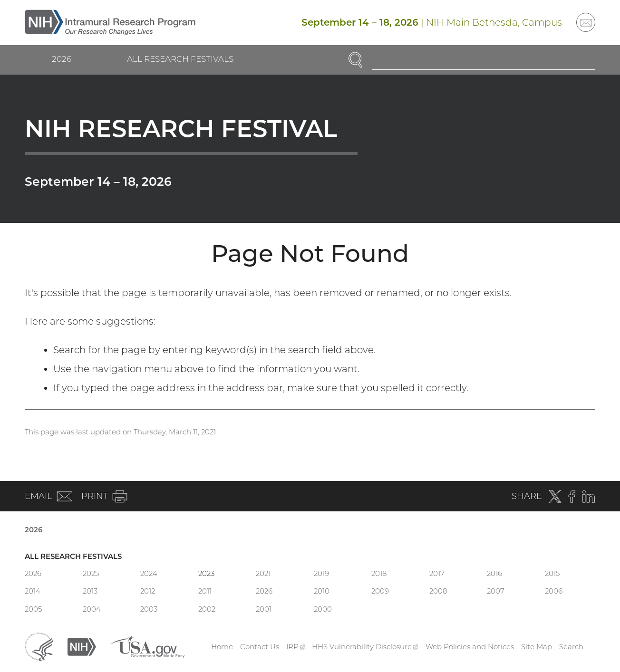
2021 (263, 573)
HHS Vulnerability (365, 647)
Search (571, 647)
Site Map (537, 647)
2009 (380, 591)
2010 (322, 591)
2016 (494, 573)
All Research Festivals (180, 59)
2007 (496, 591)
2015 (552, 573)
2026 (62, 59)
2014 (33, 591)
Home (222, 647)
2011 (205, 591)
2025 (91, 573)
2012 (148, 591)
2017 (437, 573)
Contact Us (260, 647)
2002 (207, 609)
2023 (206, 573)
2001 (264, 609)
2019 (321, 573)
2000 (323, 609)
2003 (149, 609)
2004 (92, 609)
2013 (90, 591)
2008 (438, 591)
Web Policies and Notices (470, 647)
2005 (33, 609)
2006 (554, 591)
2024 (149, 573)
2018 (379, 573)
